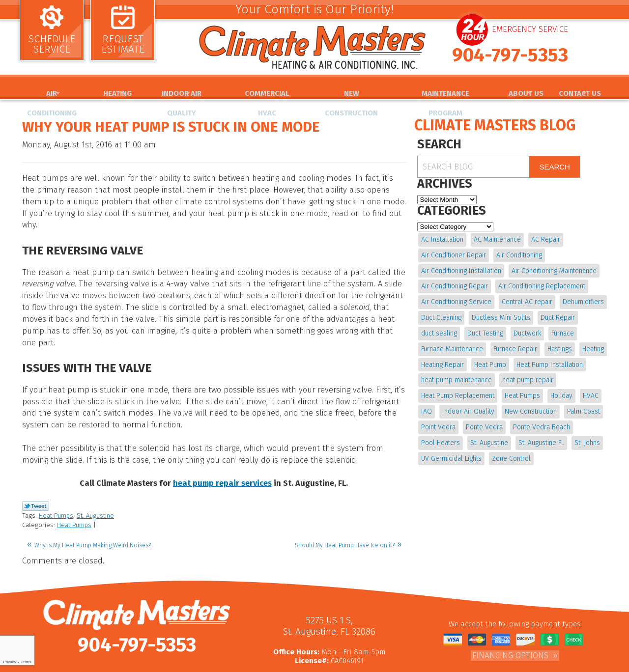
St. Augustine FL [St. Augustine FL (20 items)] (540, 433)
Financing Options (510, 613)
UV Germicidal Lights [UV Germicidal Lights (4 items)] (451, 448)
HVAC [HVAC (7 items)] (589, 388)
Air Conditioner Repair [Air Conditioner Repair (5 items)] (454, 254)
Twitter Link (36, 467)
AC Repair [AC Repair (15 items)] (545, 239)
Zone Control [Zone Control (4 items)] (511, 448)
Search (555, 167)
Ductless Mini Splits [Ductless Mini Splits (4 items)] (500, 314)
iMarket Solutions (353, 665)
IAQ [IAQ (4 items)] (427, 403)
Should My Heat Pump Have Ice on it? (345, 504)
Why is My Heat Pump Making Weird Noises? (93, 504)
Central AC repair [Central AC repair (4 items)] (527, 299)
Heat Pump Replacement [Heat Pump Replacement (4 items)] (458, 388)
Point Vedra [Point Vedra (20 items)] (438, 418)
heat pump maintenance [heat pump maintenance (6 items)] (457, 374)
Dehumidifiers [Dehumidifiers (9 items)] (582, 299)
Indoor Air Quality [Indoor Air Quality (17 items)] (468, 403)
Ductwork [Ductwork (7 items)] (526, 328)
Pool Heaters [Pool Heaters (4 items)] (441, 433)
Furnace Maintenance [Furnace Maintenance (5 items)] (452, 344)
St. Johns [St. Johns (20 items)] (586, 433)
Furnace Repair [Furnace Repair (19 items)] (515, 344)
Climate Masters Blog (495, 125)
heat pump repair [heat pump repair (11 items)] (527, 374)
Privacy (9, 662)
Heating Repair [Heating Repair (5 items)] (443, 358)
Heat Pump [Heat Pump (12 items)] (490, 358)
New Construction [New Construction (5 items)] (530, 403)
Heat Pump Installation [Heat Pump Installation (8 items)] (549, 358)
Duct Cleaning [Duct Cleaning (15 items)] (441, 314)
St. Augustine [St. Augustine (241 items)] (489, 433)
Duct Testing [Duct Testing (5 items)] (485, 328)
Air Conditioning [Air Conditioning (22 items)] (519, 254)
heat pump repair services (223, 446)
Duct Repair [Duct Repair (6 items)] (557, 314)
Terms (26, 662)
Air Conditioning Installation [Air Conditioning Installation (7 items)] (461, 269)
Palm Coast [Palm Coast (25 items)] (582, 403)
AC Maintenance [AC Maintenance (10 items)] (497, 239)
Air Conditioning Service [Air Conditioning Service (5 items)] (456, 299)
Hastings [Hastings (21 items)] (559, 344)
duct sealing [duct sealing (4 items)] (439, 328)
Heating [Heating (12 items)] (592, 344)
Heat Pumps (56, 476)
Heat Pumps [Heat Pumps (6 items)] (522, 388)
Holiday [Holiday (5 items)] (560, 388)
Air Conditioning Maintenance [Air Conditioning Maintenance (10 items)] (554, 269)
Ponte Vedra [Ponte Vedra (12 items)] (484, 418)
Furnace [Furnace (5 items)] (561, 328)
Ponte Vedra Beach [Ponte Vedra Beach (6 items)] (541, 418)
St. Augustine (95, 476)
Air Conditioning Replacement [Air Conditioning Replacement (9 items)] (541, 284)
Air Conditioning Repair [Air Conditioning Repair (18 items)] (455, 284)
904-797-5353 (510, 62)
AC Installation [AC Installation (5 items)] (442, 239)
